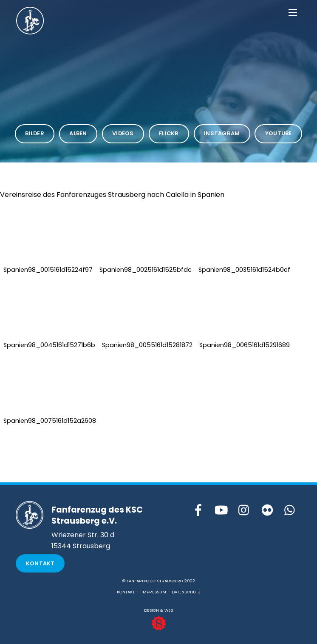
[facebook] (198, 511)
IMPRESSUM (154, 592)
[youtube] (221, 511)
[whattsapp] (290, 511)
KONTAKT (126, 592)
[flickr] (267, 511)
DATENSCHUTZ (186, 592)
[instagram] (244, 511)
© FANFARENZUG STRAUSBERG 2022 (159, 581)
